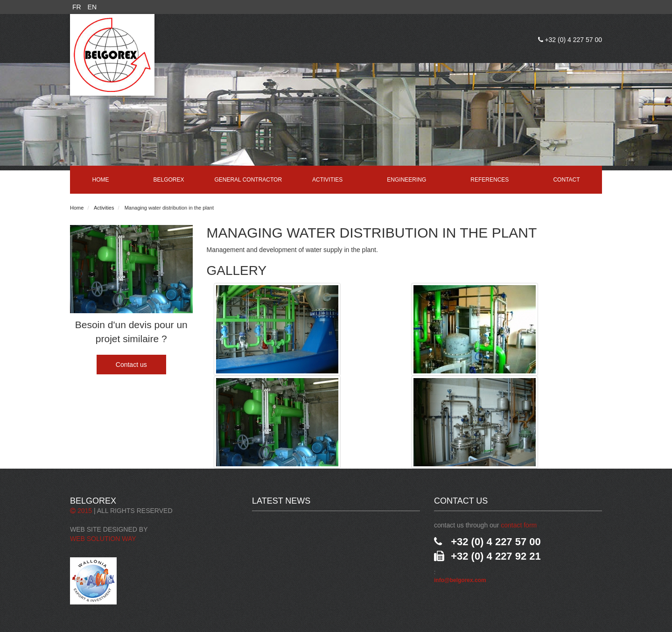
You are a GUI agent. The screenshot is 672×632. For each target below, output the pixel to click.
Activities (327, 180)
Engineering (406, 180)
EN (92, 7)
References (490, 180)
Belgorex (169, 180)
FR (77, 7)
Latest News (281, 501)
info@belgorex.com (460, 580)
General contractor (248, 180)
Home (101, 180)
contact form (519, 525)
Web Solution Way (103, 539)
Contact (566, 180)
